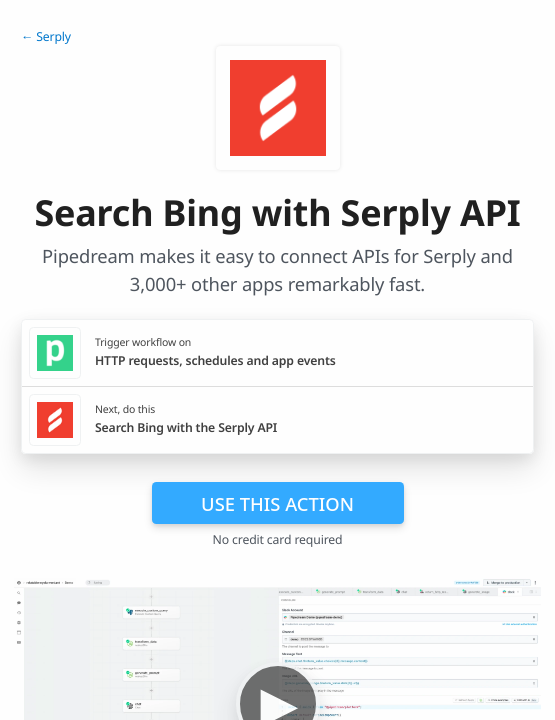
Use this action (277, 503)
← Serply (46, 36)
